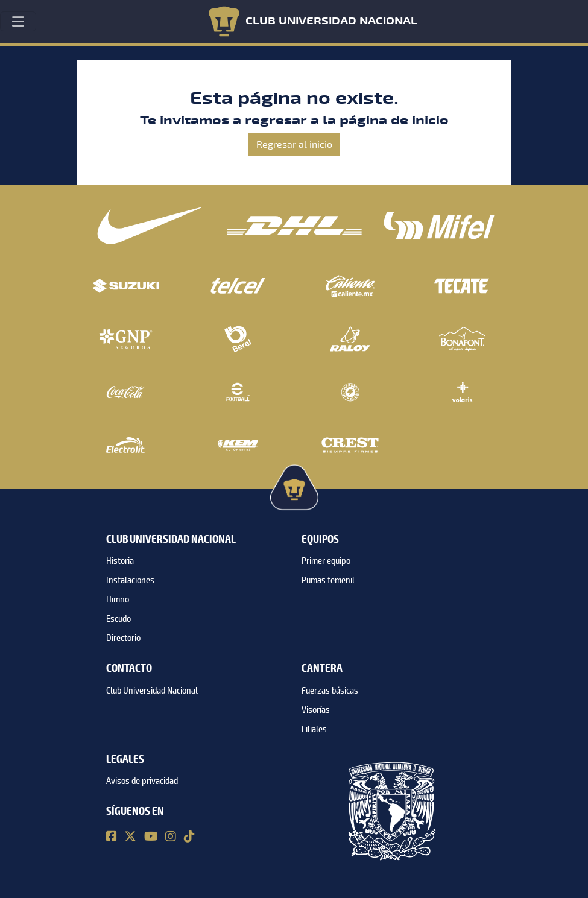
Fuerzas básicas (330, 691)
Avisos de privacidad (142, 781)
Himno (118, 599)
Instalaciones (130, 580)
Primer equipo (326, 561)
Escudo (119, 619)
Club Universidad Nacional (152, 691)
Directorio (123, 638)
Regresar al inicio (294, 144)
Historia (120, 561)
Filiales (314, 729)
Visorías (316, 710)
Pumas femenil (328, 580)
